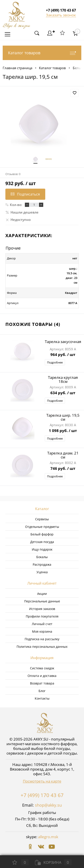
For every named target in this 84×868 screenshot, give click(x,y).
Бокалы (42, 557)
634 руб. (63, 393)
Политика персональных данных (42, 647)
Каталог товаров (42, 53)
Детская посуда (42, 542)
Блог (42, 691)
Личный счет (42, 624)
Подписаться (25, 194)
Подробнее (55, 362)
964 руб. (63, 355)
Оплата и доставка (42, 676)
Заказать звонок (61, 15)
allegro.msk (48, 837)
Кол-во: (16, 205)
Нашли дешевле (22, 212)
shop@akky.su (48, 805)
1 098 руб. (63, 431)
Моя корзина (42, 631)
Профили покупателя (42, 616)
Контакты (42, 698)
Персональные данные (42, 601)
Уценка (42, 572)
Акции (42, 594)
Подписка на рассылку (42, 639)
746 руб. (63, 469)
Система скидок (42, 668)
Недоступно (18, 220)
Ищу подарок (42, 549)
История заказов (42, 609)
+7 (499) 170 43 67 (42, 795)
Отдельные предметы (42, 527)
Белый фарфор (42, 534)
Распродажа (42, 564)
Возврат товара (42, 683)
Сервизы (42, 519)
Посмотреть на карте (42, 781)
